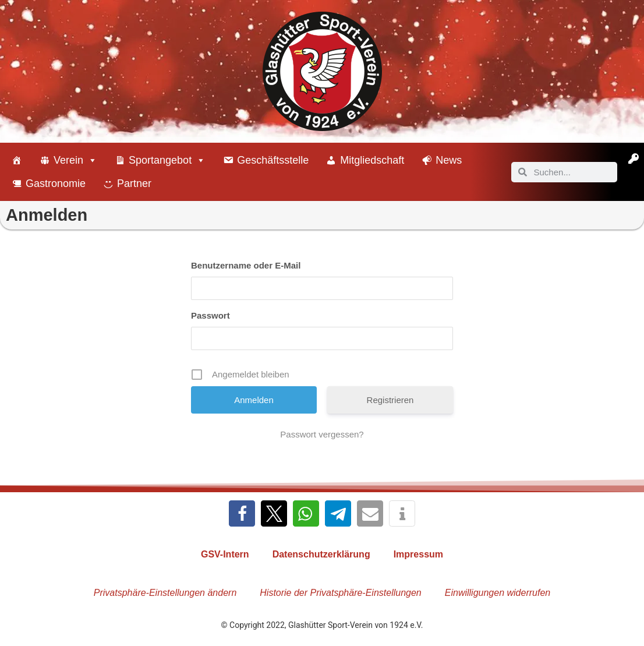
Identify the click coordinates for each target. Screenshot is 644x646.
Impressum (418, 554)
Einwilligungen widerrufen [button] (498, 593)
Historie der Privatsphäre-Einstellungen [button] (340, 593)
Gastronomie (56, 183)
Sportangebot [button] (167, 160)
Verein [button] (75, 160)
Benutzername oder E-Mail (246, 265)
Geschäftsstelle (273, 160)
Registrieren (390, 400)
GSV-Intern (225, 554)
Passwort (210, 315)
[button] (242, 513)
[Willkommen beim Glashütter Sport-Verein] (17, 160)
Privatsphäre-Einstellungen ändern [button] (165, 593)
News (449, 160)
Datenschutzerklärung (321, 554)
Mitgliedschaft (372, 160)
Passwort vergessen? (322, 434)
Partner (134, 183)
